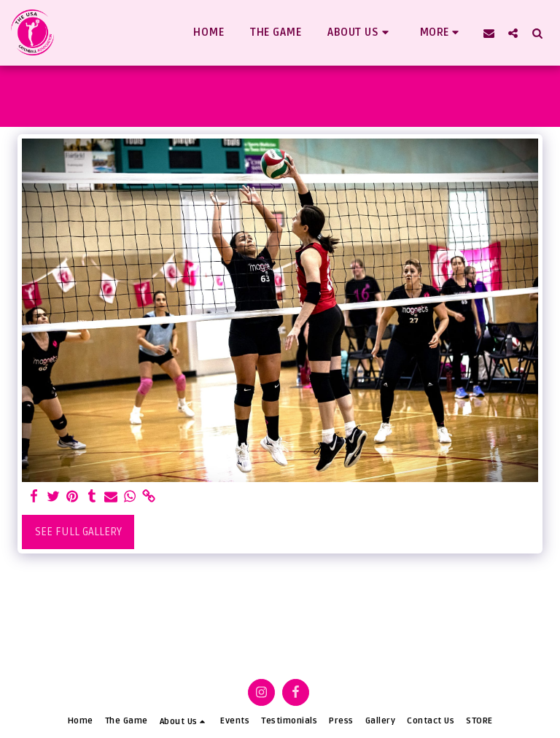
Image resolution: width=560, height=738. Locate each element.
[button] (360, 33)
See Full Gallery (78, 532)
